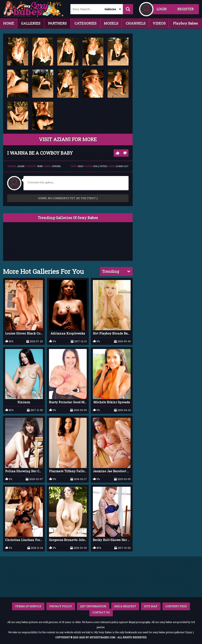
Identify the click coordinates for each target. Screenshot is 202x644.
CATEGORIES (85, 23)
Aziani (21, 166)
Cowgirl (56, 166)
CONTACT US (101, 612)
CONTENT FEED (176, 606)
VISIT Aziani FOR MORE (68, 139)
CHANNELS (136, 23)
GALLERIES (31, 23)
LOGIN (162, 9)
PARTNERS (57, 23)
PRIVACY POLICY (61, 606)
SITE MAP (151, 606)
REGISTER (185, 9)
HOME (9, 23)
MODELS (111, 23)
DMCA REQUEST (125, 606)
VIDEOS (159, 23)
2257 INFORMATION (93, 606)
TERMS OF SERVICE (28, 606)
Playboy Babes (185, 23)
